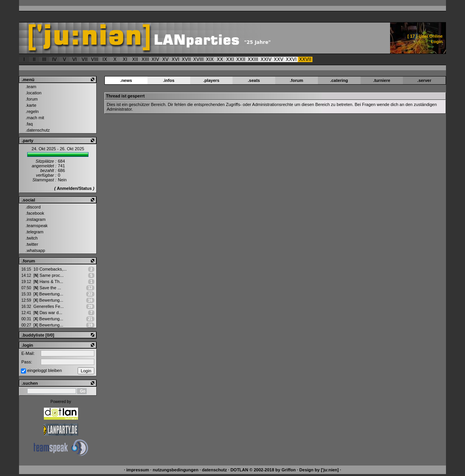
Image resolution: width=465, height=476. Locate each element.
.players (212, 80)
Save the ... (47, 288)
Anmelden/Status (74, 188)
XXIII (253, 59)
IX (105, 59)
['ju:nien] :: (181, 38)
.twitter (32, 244)
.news (126, 80)
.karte (31, 105)
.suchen (30, 383)
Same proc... (49, 275)
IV (54, 59)
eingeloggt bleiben (44, 370)
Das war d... (48, 313)
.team (31, 87)
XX (220, 59)
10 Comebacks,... (50, 269)
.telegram (35, 232)
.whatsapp (35, 250)
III (44, 59)
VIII (95, 59)
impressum (138, 470)
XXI (230, 59)
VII (84, 59)
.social (28, 200)
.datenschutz (38, 130)
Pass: (27, 362)
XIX (210, 59)
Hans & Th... (48, 281)
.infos (169, 80)
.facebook (35, 213)
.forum (32, 99)
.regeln (32, 111)
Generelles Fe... (49, 306)
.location (34, 93)
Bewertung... (48, 294)
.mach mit (35, 118)
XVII (186, 59)
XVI (175, 59)
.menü (28, 80)
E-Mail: (28, 353)
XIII (145, 59)
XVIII (199, 59)
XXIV (266, 59)
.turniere (382, 80)
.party (28, 141)
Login (437, 42)
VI (75, 59)
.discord (33, 207)
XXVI (291, 59)
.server (424, 80)
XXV (278, 59)
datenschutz (214, 470)
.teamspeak (37, 226)
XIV (155, 59)
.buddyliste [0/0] (38, 335)
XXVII (305, 59)
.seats (254, 80)
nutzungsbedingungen (175, 470)
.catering (339, 80)
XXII (241, 59)
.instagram (36, 219)
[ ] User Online (425, 36)
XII (135, 59)
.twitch (32, 238)
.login (27, 345)
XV (165, 59)
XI (125, 59)
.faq (29, 124)
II (34, 59)
